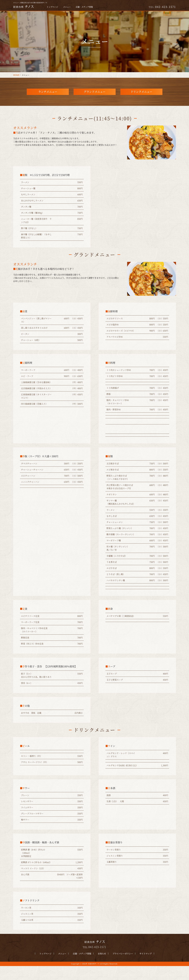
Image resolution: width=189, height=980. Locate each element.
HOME (16, 75)
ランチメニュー (48, 99)
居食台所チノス (94, 978)
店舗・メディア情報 (84, 7)
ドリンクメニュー (141, 99)
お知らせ (100, 968)
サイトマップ (140, 968)
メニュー (67, 7)
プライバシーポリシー (119, 968)
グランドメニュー (95, 99)
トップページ (52, 7)
